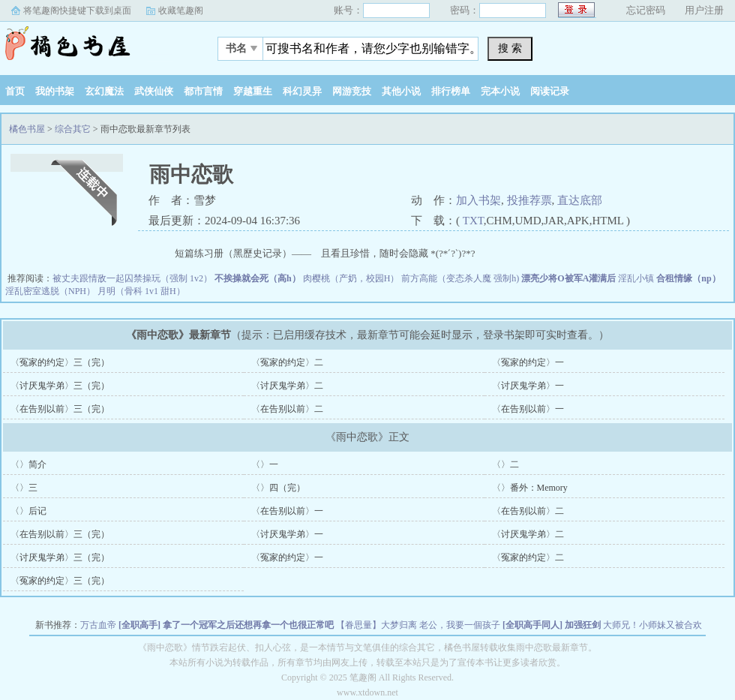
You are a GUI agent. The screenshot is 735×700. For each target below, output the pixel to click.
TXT (473, 221)
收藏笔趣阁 (181, 11)
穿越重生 (253, 91)
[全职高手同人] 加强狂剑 (552, 625)
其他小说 (401, 91)
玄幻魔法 (104, 91)
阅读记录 (550, 91)
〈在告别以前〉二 (287, 409)
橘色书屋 (94, 44)
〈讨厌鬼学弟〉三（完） (60, 386)
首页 (15, 91)
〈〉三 (24, 488)
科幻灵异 (302, 91)
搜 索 (510, 48)
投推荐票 (529, 200)
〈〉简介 (28, 464)
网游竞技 (352, 91)
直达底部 (580, 200)
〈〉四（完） (278, 488)
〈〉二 (505, 464)
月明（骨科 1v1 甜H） (141, 291)
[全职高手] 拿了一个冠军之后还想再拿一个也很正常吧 (226, 625)
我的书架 (55, 91)
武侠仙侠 (154, 91)
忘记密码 (646, 10)
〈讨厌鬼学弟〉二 (287, 386)
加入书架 (478, 200)
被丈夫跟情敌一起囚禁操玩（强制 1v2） (132, 278)
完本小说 (500, 91)
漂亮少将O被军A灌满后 (568, 278)
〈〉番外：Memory (530, 488)
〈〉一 (265, 464)
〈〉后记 (28, 511)
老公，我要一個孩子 (460, 625)
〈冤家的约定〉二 (287, 362)
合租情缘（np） (688, 278)
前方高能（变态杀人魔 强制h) (460, 278)
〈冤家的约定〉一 (528, 362)
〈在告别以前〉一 (528, 409)
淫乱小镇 (636, 278)
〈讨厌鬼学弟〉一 (528, 386)
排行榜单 (451, 91)
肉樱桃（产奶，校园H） (351, 278)
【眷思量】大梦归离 (376, 625)
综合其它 (73, 129)
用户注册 (704, 10)
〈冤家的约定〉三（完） (60, 362)
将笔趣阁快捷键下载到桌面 (77, 11)
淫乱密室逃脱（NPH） (50, 291)
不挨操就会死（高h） (258, 278)
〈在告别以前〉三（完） (60, 409)
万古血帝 (98, 625)
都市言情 (203, 91)
